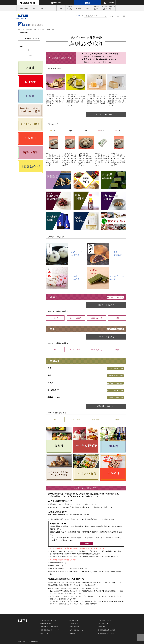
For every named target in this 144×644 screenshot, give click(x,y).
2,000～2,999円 (96, 318)
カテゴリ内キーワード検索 (29, 38)
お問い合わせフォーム (77, 631)
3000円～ (117, 318)
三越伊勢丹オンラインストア (28, 8)
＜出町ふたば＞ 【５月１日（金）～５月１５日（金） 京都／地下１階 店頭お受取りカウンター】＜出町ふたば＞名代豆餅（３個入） (69, 160)
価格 (21, 47)
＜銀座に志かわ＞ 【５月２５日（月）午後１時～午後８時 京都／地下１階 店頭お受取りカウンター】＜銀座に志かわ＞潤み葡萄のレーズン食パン (56, 100)
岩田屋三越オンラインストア (112, 8)
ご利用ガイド (74, 625)
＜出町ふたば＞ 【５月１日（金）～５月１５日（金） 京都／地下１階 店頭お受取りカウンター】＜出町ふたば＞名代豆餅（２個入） (53, 160)
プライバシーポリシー (105, 621)
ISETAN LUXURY (47, 625)
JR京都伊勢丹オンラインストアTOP (33, 29)
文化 (61, 8)
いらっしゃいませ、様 (75, 16)
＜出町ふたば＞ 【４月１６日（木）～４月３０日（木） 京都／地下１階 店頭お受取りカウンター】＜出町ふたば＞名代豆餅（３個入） (118, 160)
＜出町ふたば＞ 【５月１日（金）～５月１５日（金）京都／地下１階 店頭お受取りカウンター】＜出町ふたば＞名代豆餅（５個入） (86, 160)
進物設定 (87, 544)
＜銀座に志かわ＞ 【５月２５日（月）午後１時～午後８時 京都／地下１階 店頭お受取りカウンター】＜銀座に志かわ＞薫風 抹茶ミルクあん (76, 100)
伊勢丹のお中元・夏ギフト (96, 8)
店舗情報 (43, 8)
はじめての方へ (74, 621)
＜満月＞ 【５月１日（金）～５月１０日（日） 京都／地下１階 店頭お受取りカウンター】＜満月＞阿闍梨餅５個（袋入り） (102, 160)
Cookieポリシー (103, 625)
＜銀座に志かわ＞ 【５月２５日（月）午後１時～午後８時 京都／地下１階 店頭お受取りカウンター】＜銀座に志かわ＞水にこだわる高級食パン (117, 100)
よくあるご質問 (74, 628)
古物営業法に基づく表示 (106, 635)
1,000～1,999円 (76, 318)
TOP (19, 29)
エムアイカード (46, 635)
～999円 (55, 318)
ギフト (52, 8)
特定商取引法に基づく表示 (107, 631)
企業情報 (72, 635)
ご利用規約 (102, 628)
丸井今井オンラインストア (105, 8)
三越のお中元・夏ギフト (70, 8)
